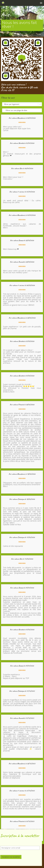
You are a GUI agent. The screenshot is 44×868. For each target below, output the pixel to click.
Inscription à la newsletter (11, 857)
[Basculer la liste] (40, 104)
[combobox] (20, 104)
